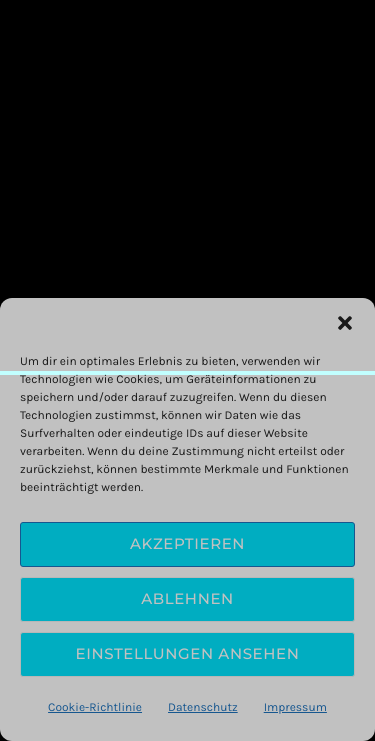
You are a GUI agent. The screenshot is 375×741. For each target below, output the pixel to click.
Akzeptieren (187, 543)
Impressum (295, 708)
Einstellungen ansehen (188, 653)
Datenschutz (203, 708)
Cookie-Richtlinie (95, 708)
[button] (345, 323)
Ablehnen (187, 598)
